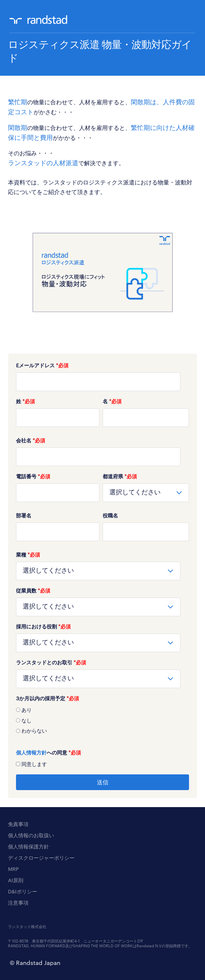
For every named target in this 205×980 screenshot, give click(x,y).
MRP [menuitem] (13, 869)
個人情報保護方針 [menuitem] (28, 846)
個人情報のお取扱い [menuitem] (31, 835)
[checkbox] (102, 720)
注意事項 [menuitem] (18, 903)
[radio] (102, 710)
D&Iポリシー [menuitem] (23, 891)
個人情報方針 (31, 752)
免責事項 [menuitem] (18, 824)
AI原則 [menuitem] (16, 880)
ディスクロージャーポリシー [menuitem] (41, 858)
